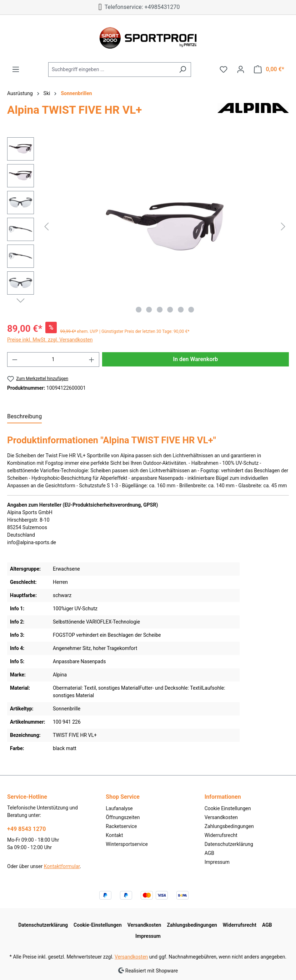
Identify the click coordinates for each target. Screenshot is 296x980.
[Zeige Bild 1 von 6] (139, 310)
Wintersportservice (127, 844)
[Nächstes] (283, 226)
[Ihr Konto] (241, 69)
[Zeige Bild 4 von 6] (170, 310)
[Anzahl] (53, 360)
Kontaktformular (62, 866)
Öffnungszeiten (123, 817)
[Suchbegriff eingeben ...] (111, 70)
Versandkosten (221, 817)
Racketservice (121, 826)
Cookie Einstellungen (228, 808)
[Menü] (16, 69)
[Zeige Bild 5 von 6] (181, 310)
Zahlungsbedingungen (229, 826)
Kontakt (114, 835)
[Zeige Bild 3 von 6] (160, 310)
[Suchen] (183, 70)
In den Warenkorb (195, 359)
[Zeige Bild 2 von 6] (149, 310)
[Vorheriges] (46, 226)
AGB (209, 853)
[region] (148, 227)
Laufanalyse (119, 808)
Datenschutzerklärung (229, 844)
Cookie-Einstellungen (98, 925)
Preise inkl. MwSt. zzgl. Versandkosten (50, 340)
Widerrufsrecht (221, 835)
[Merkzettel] (224, 69)
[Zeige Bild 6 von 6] (191, 310)
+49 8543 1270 (26, 829)
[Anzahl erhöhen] (92, 360)
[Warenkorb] (269, 69)
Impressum (217, 862)
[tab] (24, 417)
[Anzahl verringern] (15, 360)
